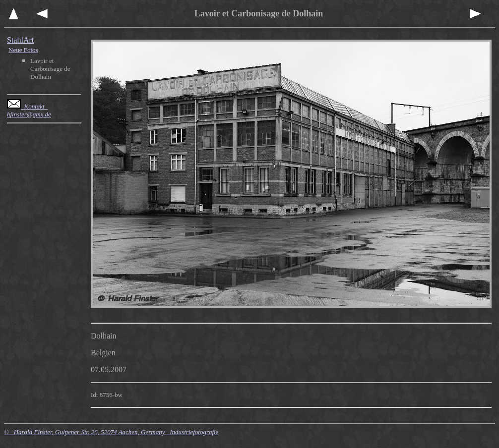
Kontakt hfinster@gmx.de (29, 110)
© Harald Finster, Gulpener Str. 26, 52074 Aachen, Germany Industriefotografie (111, 432)
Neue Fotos (23, 50)
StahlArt (20, 40)
